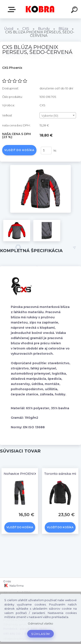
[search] (75, 10)
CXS (26, 29)
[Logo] (40, 9)
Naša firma (13, 586)
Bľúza (64, 29)
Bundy (44, 29)
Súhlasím (41, 634)
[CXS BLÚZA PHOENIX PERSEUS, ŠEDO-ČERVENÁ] (40, 166)
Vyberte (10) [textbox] (50, 116)
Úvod (9, 29)
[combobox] (58, 115)
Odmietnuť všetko (40, 624)
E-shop (13, 10)
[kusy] (46, 151)
